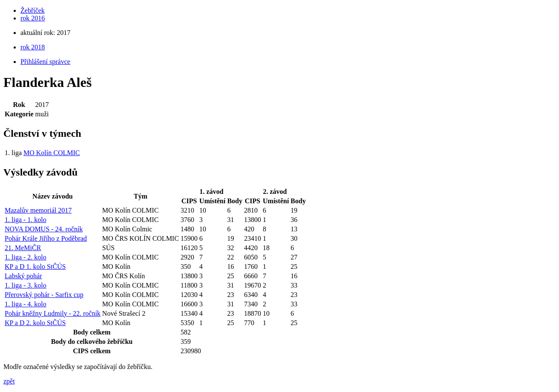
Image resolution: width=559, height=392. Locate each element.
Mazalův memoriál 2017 (38, 210)
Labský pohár (23, 276)
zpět (9, 381)
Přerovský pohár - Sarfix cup (44, 295)
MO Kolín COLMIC (52, 153)
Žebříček (33, 10)
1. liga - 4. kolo (26, 304)
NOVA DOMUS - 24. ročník (44, 229)
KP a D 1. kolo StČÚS (35, 267)
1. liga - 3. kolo (26, 285)
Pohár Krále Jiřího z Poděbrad (46, 238)
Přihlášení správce (45, 62)
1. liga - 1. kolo (26, 220)
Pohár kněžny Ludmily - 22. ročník (53, 313)
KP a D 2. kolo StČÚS (35, 323)
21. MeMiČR (23, 248)
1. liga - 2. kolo (26, 257)
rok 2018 (33, 47)
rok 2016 (33, 18)
